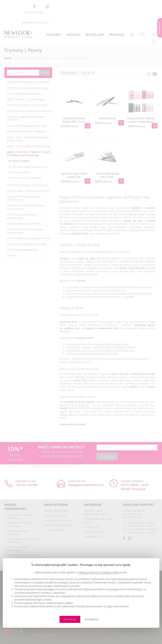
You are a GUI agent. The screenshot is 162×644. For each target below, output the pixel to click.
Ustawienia (91, 619)
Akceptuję (70, 619)
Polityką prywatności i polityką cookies (98, 572)
